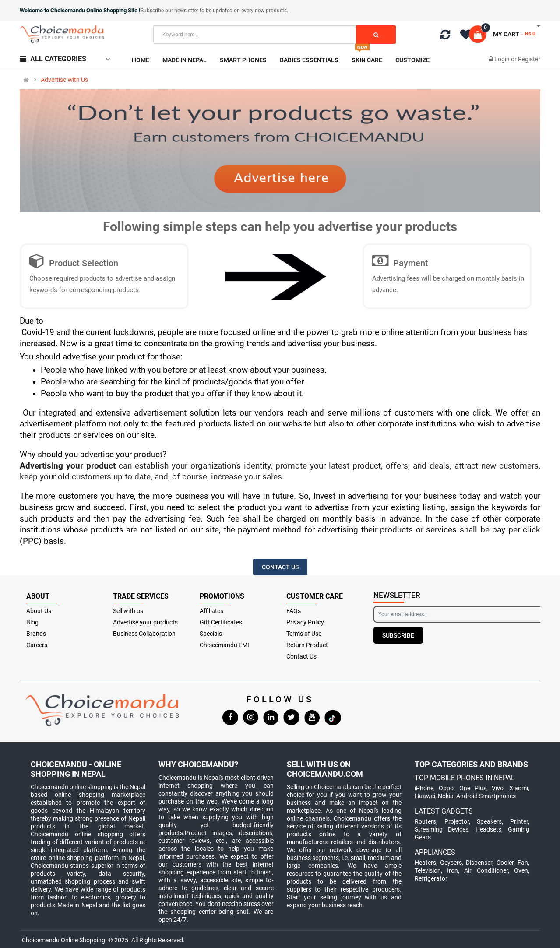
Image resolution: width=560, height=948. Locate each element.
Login (503, 59)
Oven (521, 870)
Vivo (498, 788)
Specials (211, 634)
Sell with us (128, 611)
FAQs (294, 611)
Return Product (307, 645)
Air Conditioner (486, 870)
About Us (39, 611)
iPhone (424, 788)
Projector (457, 821)
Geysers (451, 863)
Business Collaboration (144, 634)
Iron (453, 870)
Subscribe (398, 635)
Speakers (489, 821)
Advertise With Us (64, 80)
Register (529, 59)
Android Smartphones (486, 796)
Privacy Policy (305, 622)
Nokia (446, 796)
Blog (32, 622)
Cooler (505, 863)
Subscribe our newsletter (170, 11)
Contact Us (301, 656)
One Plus (473, 788)
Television (428, 870)
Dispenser (479, 863)
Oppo (446, 788)
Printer (519, 821)
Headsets (488, 829)
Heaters (425, 863)
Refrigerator (431, 878)
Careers (37, 645)
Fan (523, 863)
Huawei (425, 796)
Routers (425, 821)
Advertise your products (145, 622)
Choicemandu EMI (224, 645)
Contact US (280, 567)
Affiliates (211, 611)
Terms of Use (304, 634)
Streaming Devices (442, 829)
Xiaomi (519, 788)
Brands (36, 634)
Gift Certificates (221, 622)
